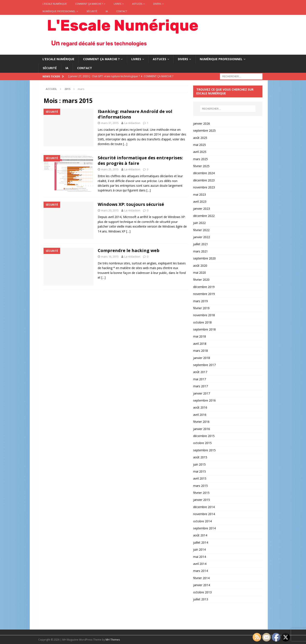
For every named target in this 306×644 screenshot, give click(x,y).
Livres (117, 4)
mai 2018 (200, 336)
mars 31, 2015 (110, 123)
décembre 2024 (204, 173)
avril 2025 (200, 152)
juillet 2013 (201, 599)
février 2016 (201, 422)
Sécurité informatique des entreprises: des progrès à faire (140, 160)
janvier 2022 (202, 237)
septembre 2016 (204, 400)
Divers (157, 4)
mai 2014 (200, 557)
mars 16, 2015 (110, 256)
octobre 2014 (202, 521)
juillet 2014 (201, 542)
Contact (122, 11)
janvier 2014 (202, 585)
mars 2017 (200, 386)
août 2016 (200, 407)
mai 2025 (200, 145)
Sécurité (92, 11)
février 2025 (201, 166)
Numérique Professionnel (59, 11)
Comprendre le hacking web (129, 250)
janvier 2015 (202, 500)
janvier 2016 (202, 429)
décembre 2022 (204, 216)
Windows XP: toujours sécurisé (131, 204)
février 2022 (201, 230)
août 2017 (200, 372)
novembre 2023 (204, 187)
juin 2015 (199, 464)
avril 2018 (200, 344)
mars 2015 (200, 486)
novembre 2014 (204, 514)
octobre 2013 (202, 592)
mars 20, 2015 (110, 210)
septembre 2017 (204, 365)
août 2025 (200, 138)
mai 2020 (200, 273)
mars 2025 (200, 159)
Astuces (137, 4)
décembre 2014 (204, 507)
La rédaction (132, 123)
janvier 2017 (202, 393)
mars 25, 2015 (110, 169)
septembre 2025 (204, 130)
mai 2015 (200, 471)
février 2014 (201, 578)
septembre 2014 (204, 528)
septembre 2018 (204, 329)
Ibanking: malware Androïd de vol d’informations (135, 114)
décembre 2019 (204, 287)
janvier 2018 (202, 358)
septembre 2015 (204, 450)
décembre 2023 (204, 180)
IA (107, 11)
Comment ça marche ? (89, 4)
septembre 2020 (204, 258)
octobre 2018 (202, 322)
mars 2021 (200, 251)
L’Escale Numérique (55, 4)
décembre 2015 (204, 436)
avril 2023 (200, 202)
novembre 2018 (204, 315)
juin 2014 (199, 549)
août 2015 (200, 457)
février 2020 (201, 280)
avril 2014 (200, 564)
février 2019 (201, 308)
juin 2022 (199, 223)
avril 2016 (200, 415)
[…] (125, 144)
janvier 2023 (202, 209)
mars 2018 (200, 351)
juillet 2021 (201, 244)
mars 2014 (200, 571)
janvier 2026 (202, 123)
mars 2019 (200, 301)
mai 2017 (200, 379)
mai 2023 (200, 194)
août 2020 (200, 266)
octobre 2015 (202, 443)
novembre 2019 (204, 294)
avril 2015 (200, 478)
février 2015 (201, 493)
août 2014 (200, 535)
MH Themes (113, 640)
